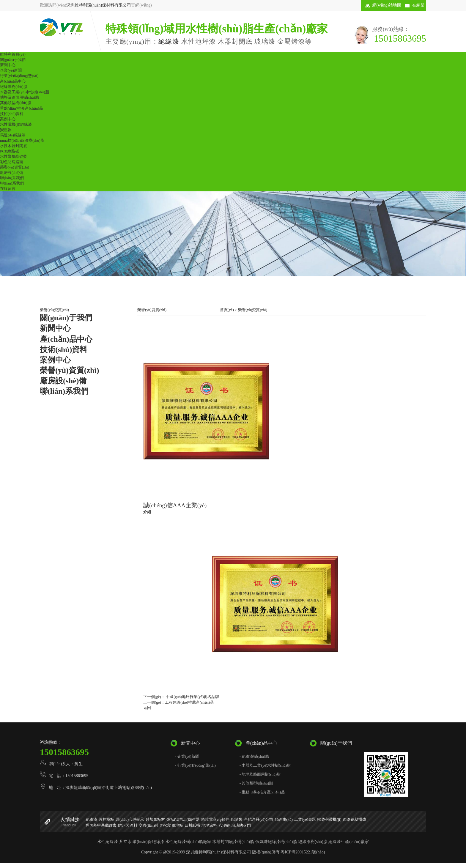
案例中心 (8, 119)
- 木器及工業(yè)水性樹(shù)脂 (265, 765)
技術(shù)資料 (12, 114)
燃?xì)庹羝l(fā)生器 (183, 819)
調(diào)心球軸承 (130, 819)
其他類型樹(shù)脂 (16, 103)
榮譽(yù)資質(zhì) (15, 167)
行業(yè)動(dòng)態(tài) (19, 76)
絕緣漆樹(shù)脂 (14, 87)
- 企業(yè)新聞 (187, 756)
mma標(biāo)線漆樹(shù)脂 (22, 140)
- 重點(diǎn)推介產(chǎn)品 (262, 792)
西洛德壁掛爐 (355, 819)
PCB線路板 (10, 151)
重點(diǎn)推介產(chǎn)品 (22, 108)
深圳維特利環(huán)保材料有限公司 (99, 5)
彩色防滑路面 (12, 162)
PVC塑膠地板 (172, 825)
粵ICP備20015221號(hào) (303, 852)
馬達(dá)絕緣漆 (13, 135)
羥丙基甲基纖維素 (101, 825)
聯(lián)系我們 (12, 178)
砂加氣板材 (155, 819)
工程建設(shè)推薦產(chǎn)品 (189, 702)
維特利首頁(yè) (13, 54)
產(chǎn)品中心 (13, 81)
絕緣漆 (169, 41)
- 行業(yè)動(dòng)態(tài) (195, 765)
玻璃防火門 (241, 825)
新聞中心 (8, 65)
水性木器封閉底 (14, 146)
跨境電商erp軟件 (215, 819)
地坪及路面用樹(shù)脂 (19, 97)
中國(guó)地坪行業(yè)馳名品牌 (192, 697)
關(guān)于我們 (13, 60)
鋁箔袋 (237, 819)
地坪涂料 (209, 825)
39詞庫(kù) (284, 819)
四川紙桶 (192, 825)
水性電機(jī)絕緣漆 (16, 124)
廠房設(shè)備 (12, 173)
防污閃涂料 (128, 825)
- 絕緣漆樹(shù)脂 (254, 756)
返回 (147, 708)
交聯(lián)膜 (149, 825)
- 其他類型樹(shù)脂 (256, 783)
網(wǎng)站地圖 (387, 5)
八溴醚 (224, 825)
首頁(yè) (227, 310)
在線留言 (8, 189)
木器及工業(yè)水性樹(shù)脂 (25, 92)
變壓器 (6, 130)
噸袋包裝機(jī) (329, 819)
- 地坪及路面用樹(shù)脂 (260, 774)
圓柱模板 (106, 819)
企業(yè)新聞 (11, 70)
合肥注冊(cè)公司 (259, 819)
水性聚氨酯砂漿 (14, 156)
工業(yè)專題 (305, 819)
